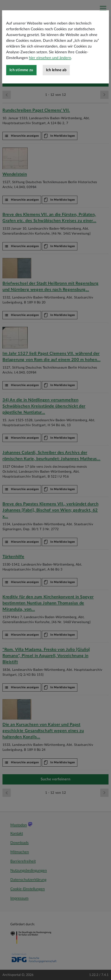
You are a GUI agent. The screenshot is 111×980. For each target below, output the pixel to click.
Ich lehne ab (56, 84)
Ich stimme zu (21, 84)
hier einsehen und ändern (50, 72)
